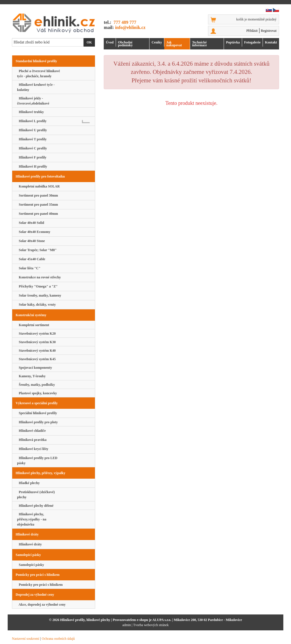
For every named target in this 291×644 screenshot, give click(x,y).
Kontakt (271, 42)
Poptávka (233, 42)
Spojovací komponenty (35, 368)
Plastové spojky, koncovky (37, 393)
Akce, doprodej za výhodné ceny (41, 605)
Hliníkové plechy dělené (35, 506)
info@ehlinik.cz (130, 27)
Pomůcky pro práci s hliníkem (40, 585)
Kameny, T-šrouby (31, 376)
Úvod (110, 42)
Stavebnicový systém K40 (36, 351)
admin (127, 625)
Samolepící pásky (31, 565)
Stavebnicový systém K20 (36, 334)
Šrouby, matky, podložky (36, 385)
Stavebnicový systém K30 (36, 342)
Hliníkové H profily (32, 166)
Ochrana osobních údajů (58, 639)
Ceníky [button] (157, 42)
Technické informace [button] (199, 44)
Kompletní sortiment (33, 325)
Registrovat (269, 31)
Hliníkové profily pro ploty (37, 422)
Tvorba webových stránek (151, 625)
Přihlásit (252, 31)
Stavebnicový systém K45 (36, 359)
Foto (252, 42)
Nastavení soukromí (26, 639)
